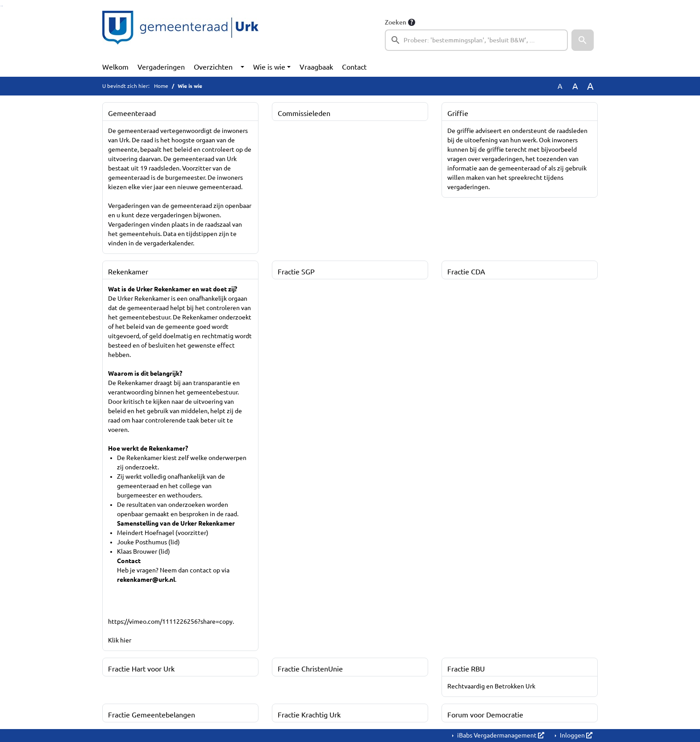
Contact (354, 67)
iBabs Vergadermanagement (500, 735)
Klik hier (120, 640)
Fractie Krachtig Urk (309, 715)
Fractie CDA (466, 272)
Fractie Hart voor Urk (141, 669)
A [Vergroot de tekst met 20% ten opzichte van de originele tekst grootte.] (575, 86)
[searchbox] (476, 40)
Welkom (115, 67)
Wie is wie (269, 67)
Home (161, 86)
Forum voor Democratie (485, 715)
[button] (583, 40)
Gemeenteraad (132, 113)
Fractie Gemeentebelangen (152, 715)
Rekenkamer (128, 272)
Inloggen (575, 735)
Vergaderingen (161, 67)
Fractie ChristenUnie (310, 669)
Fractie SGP (296, 272)
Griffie (458, 113)
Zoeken (396, 22)
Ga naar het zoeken (1, 6)
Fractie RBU (466, 669)
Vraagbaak (316, 67)
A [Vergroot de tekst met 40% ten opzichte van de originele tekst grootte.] (590, 86)
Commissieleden (304, 113)
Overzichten (213, 67)
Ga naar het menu (2, 6)
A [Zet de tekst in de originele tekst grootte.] (560, 86)
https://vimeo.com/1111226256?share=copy (170, 622)
